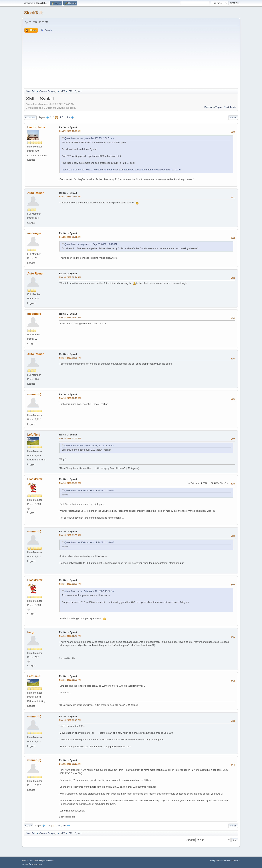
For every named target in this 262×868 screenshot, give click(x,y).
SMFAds (25, 864)
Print (233, 118)
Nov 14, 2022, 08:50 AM (70, 318)
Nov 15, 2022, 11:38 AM (70, 438)
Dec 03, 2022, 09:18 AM (70, 764)
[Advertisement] (131, 60)
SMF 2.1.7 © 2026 (30, 861)
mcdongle (34, 233)
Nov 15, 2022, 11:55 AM (70, 535)
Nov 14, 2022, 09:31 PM (70, 358)
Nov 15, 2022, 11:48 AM (70, 483)
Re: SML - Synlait (68, 127)
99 (68, 117)
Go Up (29, 826)
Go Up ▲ (236, 861)
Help (212, 861)
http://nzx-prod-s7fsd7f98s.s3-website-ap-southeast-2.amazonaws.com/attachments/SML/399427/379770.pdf (121, 170)
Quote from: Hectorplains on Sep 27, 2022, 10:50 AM (91, 244)
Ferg (30, 632)
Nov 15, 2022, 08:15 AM (70, 398)
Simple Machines (46, 861)
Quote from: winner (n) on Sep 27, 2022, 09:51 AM (89, 138)
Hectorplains (36, 127)
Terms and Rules (223, 861)
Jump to (190, 840)
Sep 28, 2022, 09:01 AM (70, 237)
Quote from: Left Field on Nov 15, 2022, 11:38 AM (89, 491)
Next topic (230, 107)
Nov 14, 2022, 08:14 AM (70, 277)
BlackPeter (35, 479)
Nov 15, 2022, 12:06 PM (70, 584)
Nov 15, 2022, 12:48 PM (70, 636)
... (66, 117)
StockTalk (33, 13)
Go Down (30, 118)
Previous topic (213, 107)
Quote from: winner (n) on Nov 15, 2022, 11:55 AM (89, 591)
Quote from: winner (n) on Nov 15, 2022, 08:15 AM (89, 446)
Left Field (34, 435)
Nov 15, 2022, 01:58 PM (70, 680)
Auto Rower (35, 193)
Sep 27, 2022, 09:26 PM (70, 197)
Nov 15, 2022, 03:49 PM (70, 720)
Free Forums (37, 864)
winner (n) (34, 394)
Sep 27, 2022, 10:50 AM (70, 131)
